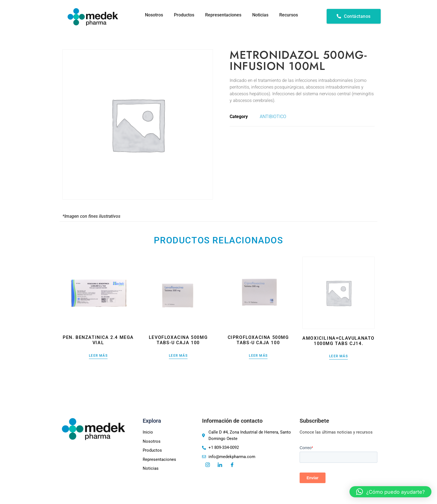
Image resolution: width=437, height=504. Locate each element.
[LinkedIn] (220, 465)
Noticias (260, 15)
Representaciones (223, 15)
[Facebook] (232, 465)
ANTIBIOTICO (273, 117)
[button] (390, 492)
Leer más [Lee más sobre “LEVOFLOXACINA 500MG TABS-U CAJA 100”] (178, 356)
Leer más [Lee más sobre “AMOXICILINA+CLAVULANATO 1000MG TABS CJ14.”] (338, 356)
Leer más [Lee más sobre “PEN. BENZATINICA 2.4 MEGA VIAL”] (98, 356)
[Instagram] (208, 465)
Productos (183, 15)
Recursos (289, 15)
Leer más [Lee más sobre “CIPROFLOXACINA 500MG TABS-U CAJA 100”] (258, 356)
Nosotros (153, 15)
